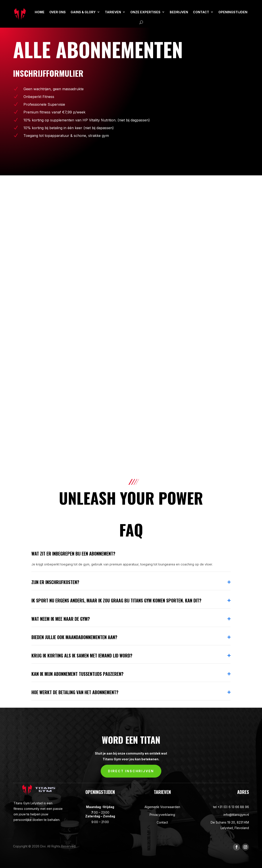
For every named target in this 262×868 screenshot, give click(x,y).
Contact (162, 822)
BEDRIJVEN (179, 12)
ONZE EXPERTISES (145, 12)
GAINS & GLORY (83, 12)
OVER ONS (58, 12)
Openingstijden (233, 12)
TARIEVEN (113, 12)
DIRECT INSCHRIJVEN (131, 771)
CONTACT (201, 12)
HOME (40, 12)
